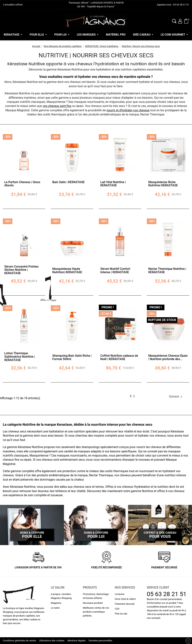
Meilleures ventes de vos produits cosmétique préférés (96, 612)
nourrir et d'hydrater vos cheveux (128, 110)
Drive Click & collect (125, 599)
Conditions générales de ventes (19, 641)
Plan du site (121, 614)
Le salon (55, 608)
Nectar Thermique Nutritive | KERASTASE (167, 270)
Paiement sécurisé (125, 604)
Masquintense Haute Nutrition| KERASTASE (67, 270)
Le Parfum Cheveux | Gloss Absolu (22, 184)
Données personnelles (100, 641)
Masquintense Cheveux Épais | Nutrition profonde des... (168, 357)
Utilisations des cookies (52, 641)
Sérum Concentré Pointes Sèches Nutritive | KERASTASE (21, 270)
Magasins (56, 603)
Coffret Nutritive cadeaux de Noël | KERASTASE (119, 357)
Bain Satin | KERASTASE (68, 182)
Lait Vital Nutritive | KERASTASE (113, 184)
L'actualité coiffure (13, 5)
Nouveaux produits (93, 603)
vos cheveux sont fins (57, 106)
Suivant (176, 397)
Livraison (120, 594)
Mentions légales (77, 641)
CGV (117, 609)
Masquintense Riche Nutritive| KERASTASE (163, 184)
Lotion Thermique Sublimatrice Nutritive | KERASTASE (20, 357)
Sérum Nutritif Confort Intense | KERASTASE (115, 270)
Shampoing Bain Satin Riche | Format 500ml (72, 357)
